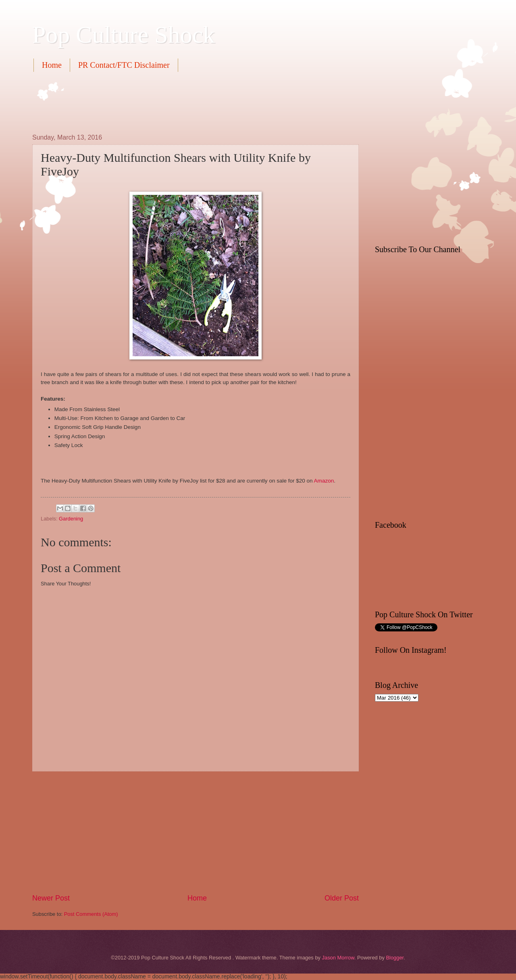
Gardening (71, 519)
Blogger (395, 958)
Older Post (342, 898)
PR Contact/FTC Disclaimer (124, 65)
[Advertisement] (179, 102)
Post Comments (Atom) (91, 914)
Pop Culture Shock (124, 35)
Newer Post (51, 898)
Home (52, 65)
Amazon (324, 481)
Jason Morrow (338, 958)
